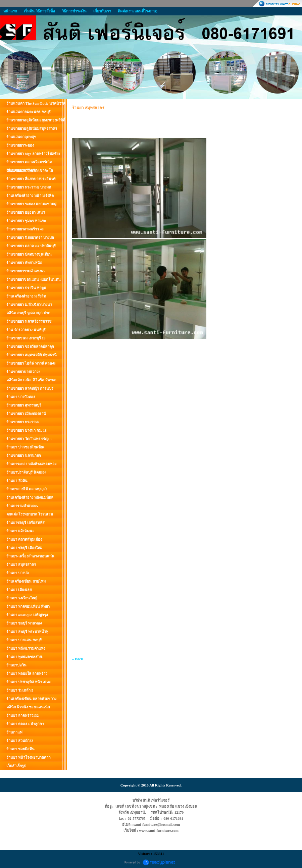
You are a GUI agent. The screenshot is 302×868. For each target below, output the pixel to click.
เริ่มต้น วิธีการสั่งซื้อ (39, 11)
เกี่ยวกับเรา (102, 11)
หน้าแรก (10, 11)
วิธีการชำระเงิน (74, 11)
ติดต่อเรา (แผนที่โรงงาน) (138, 11)
